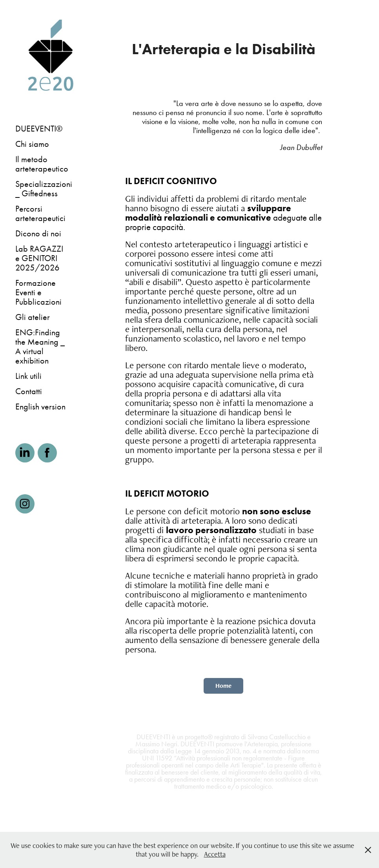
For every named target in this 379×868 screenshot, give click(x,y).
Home (223, 686)
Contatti (29, 391)
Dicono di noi (38, 234)
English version (40, 407)
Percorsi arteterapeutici (40, 214)
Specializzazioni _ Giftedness (44, 189)
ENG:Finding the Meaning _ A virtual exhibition (40, 347)
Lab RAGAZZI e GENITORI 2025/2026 (39, 258)
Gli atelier (33, 317)
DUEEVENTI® (39, 129)
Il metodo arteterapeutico (42, 164)
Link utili (28, 376)
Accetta (215, 854)
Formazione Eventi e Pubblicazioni (38, 292)
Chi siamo (32, 144)
